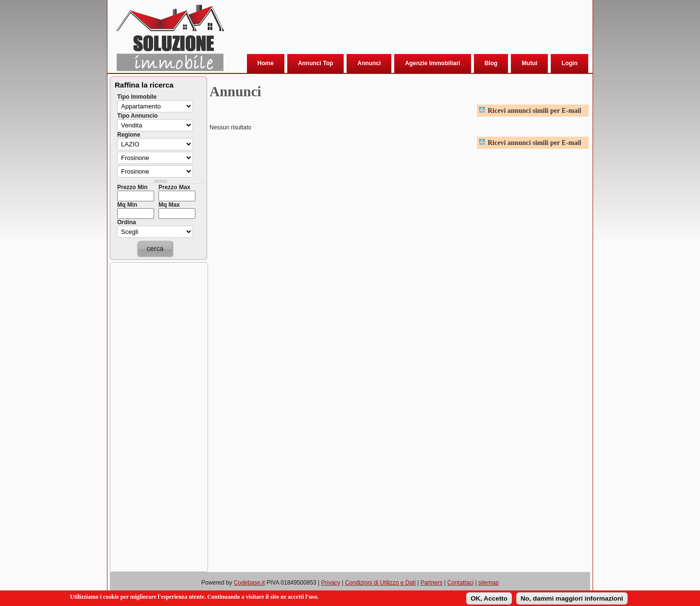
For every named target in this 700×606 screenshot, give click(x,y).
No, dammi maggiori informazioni (572, 598)
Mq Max (169, 205)
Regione (129, 135)
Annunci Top (315, 63)
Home (266, 63)
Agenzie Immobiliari (432, 63)
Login (569, 63)
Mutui (529, 63)
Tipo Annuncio (137, 116)
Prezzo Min (132, 187)
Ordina (127, 222)
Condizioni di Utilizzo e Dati (380, 583)
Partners (431, 583)
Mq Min (127, 205)
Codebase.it (249, 583)
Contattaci (460, 583)
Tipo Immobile (137, 97)
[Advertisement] (406, 29)
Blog (491, 63)
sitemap (489, 583)
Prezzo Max (174, 187)
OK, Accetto (489, 598)
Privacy (331, 583)
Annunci (369, 63)
